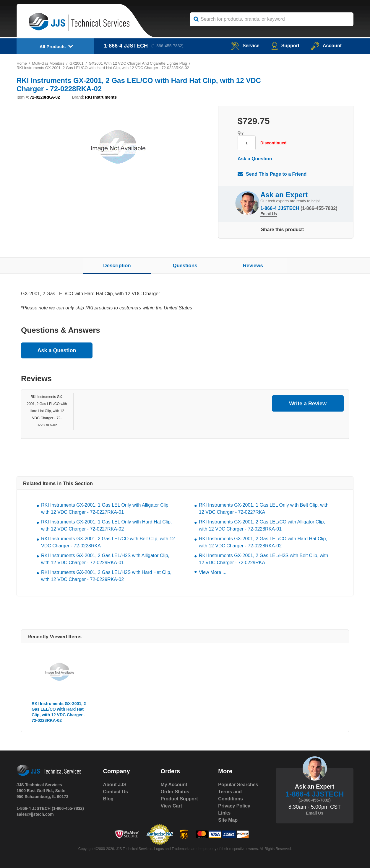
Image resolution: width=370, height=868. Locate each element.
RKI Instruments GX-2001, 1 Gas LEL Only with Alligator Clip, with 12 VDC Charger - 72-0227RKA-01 (105, 509)
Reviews (253, 266)
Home (22, 63)
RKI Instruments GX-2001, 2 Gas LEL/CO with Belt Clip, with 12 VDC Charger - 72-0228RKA (108, 542)
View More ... (213, 572)
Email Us (269, 214)
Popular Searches (238, 785)
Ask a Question (255, 159)
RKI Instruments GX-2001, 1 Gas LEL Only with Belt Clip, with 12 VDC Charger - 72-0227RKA (264, 509)
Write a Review (308, 404)
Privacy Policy (234, 806)
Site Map (228, 820)
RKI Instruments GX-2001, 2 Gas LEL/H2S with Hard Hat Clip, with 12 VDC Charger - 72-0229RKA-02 (106, 576)
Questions (185, 266)
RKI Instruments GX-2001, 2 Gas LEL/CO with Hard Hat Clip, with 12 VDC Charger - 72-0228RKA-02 (47, 411)
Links (224, 813)
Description (117, 266)
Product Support (179, 799)
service (245, 46)
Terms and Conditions (231, 795)
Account (326, 46)
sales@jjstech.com (35, 814)
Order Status (175, 792)
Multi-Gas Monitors (48, 63)
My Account (174, 785)
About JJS (115, 785)
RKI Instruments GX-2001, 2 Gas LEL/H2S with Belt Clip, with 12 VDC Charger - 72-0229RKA (264, 559)
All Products (53, 46)
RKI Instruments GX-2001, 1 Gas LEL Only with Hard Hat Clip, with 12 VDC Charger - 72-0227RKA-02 (106, 525)
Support (285, 46)
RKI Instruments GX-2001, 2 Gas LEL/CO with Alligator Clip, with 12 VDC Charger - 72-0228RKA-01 (262, 525)
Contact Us (116, 792)
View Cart (171, 806)
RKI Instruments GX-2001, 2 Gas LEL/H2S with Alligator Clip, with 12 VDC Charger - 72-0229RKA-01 (105, 559)
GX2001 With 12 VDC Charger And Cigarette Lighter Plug (138, 63)
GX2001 (77, 63)
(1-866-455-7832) (167, 46)
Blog (108, 799)
